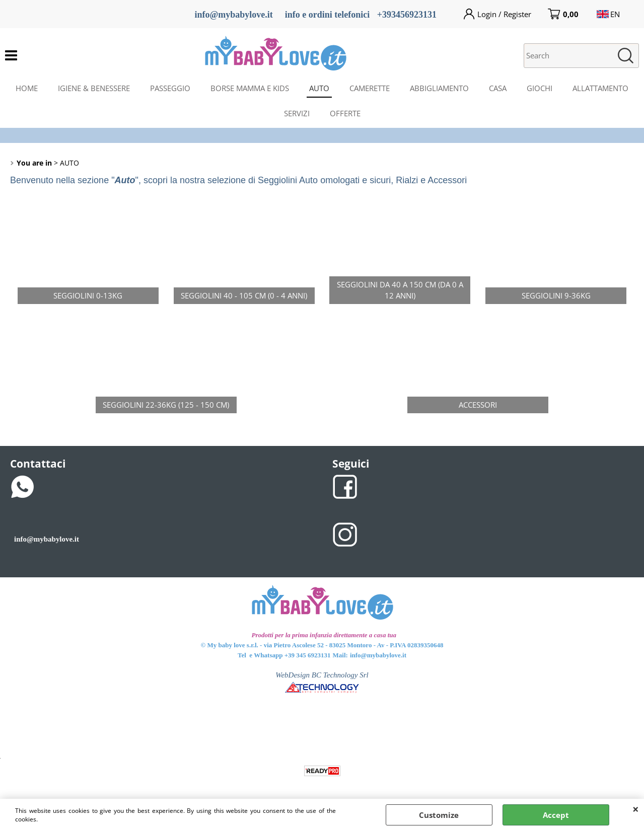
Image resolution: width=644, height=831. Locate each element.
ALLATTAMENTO (600, 88)
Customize (439, 815)
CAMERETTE (370, 88)
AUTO (319, 88)
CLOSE (636, 809)
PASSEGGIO (170, 88)
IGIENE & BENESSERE (94, 88)
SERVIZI (297, 113)
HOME (27, 88)
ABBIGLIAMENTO (439, 88)
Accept (556, 815)
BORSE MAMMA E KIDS (250, 88)
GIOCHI (540, 88)
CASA (498, 88)
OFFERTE (345, 113)
